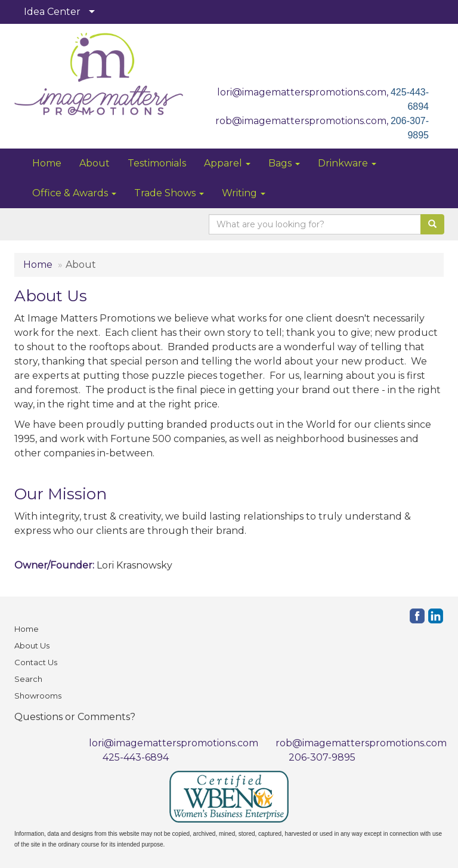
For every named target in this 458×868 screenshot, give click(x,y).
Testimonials (157, 163)
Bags (284, 163)
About (95, 163)
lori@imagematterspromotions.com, (304, 92)
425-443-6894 (136, 757)
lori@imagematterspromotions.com (174, 743)
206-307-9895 (322, 757)
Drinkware (347, 163)
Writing (244, 193)
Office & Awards (74, 193)
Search (28, 679)
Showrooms (38, 696)
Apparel (227, 163)
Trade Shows (169, 193)
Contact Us (36, 662)
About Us (32, 645)
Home (47, 163)
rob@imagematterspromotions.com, (303, 121)
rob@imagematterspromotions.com (361, 743)
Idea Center (52, 12)
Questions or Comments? (75, 717)
